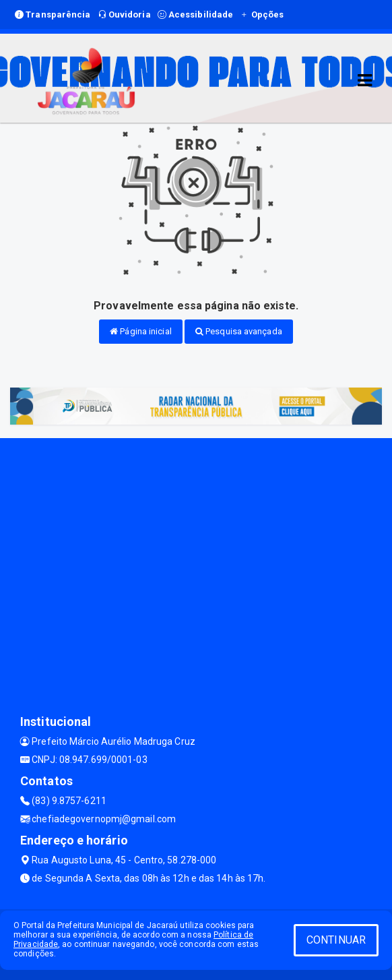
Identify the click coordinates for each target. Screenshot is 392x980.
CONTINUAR (336, 940)
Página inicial (141, 331)
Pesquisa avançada (239, 331)
